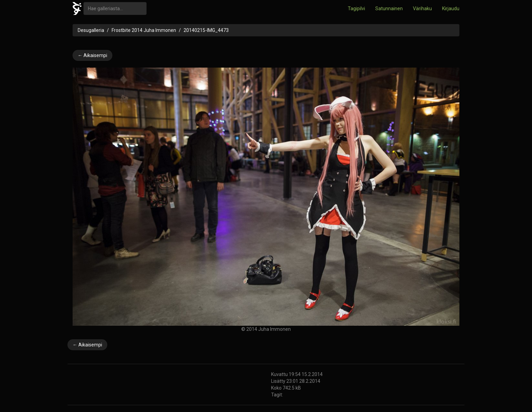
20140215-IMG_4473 (206, 30)
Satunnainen (389, 8)
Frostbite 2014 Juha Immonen (144, 30)
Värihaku (422, 8)
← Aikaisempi (92, 55)
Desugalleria (91, 30)
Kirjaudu (451, 8)
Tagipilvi (356, 8)
